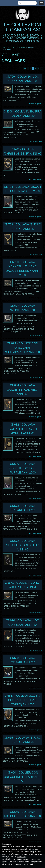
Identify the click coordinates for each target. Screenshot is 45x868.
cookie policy (21, 857)
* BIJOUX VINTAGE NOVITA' (17, 48)
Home (4, 48)
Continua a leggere (35, 104)
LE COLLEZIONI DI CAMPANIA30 (22, 27)
